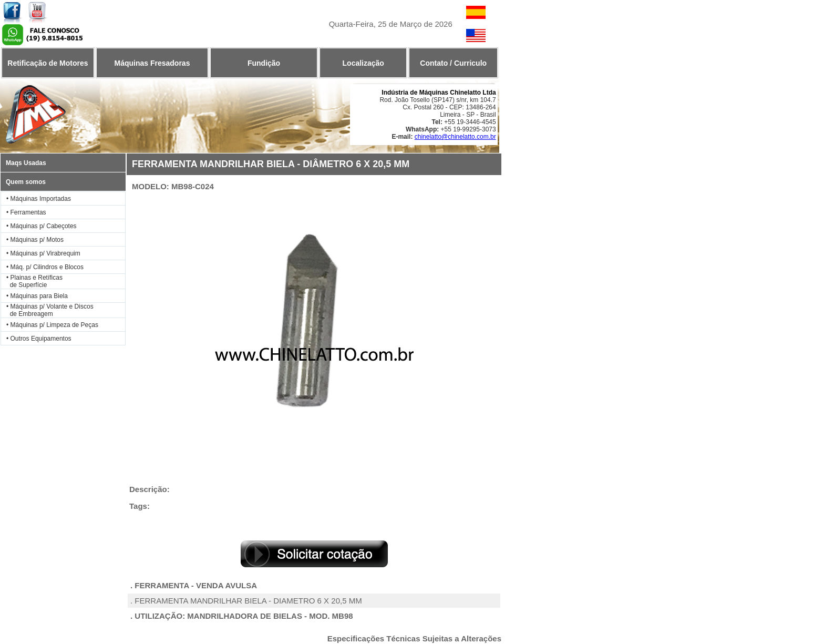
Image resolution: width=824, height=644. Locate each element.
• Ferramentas (26, 212)
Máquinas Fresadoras (152, 63)
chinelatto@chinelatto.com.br (455, 137)
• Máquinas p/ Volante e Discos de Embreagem (47, 310)
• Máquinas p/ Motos (35, 240)
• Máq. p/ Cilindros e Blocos (45, 267)
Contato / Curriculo (453, 63)
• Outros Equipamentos (39, 339)
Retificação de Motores (48, 63)
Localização (363, 63)
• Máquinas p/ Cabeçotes (42, 226)
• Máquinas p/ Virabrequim (43, 253)
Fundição (264, 63)
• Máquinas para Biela (37, 296)
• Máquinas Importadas (39, 199)
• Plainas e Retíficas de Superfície (32, 281)
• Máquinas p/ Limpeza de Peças (52, 325)
